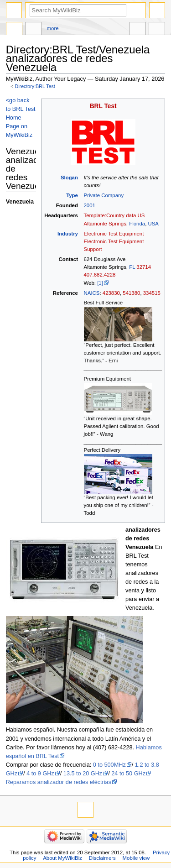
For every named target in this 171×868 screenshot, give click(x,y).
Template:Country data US (114, 215)
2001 (90, 205)
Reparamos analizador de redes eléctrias (59, 782)
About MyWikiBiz (62, 858)
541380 (131, 293)
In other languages (138, 30)
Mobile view (136, 858)
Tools (157, 30)
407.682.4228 (100, 275)
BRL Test (103, 106)
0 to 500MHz (109, 765)
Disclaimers (102, 858)
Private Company (104, 195)
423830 (111, 293)
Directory (14, 30)
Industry (68, 234)
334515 (152, 293)
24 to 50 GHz (128, 774)
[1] (100, 283)
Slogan (69, 178)
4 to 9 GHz (40, 774)
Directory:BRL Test (35, 86)
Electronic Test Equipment (114, 234)
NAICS (92, 293)
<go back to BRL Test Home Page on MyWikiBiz (21, 118)
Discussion (33, 30)
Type (72, 195)
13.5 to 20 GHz (83, 774)
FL (132, 267)
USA (153, 224)
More (53, 28)
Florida (137, 224)
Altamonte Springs (105, 224)
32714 (144, 267)
